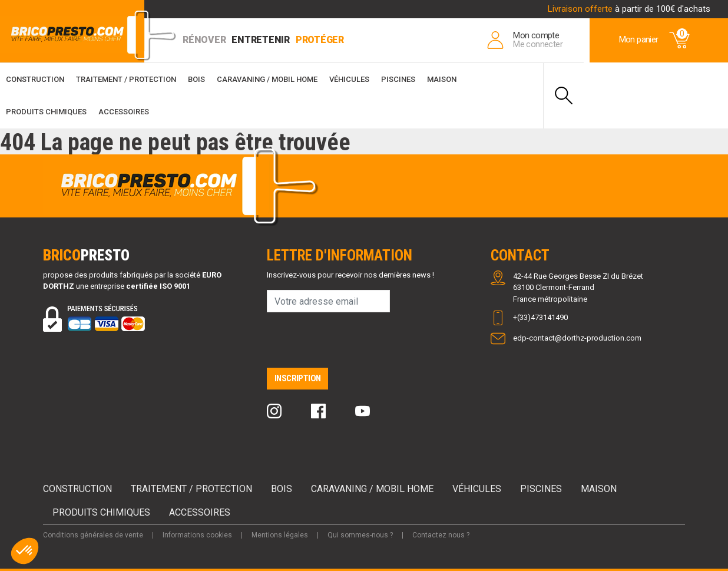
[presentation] (356, 345)
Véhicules (349, 79)
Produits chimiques (46, 112)
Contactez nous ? (441, 535)
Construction (35, 79)
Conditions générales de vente (93, 535)
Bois (196, 79)
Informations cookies (197, 535)
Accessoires (124, 112)
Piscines (398, 79)
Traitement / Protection (126, 79)
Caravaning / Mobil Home (267, 79)
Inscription (297, 378)
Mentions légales (280, 535)
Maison (442, 79)
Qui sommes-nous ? (360, 535)
